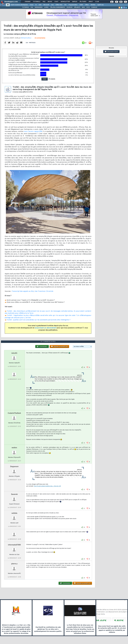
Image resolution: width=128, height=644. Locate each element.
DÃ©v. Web (59, 5)
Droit (91, 2)
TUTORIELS (25, 7)
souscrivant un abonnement (46, 328)
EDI (65, 5)
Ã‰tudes (83, 2)
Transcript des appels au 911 (23, 291)
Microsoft (46, 5)
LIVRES (46, 7)
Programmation (73, 5)
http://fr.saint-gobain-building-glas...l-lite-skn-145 (47, 486)
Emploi (75, 2)
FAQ (44, 2)
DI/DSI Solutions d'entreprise (19, 5)
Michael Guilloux (26, 38)
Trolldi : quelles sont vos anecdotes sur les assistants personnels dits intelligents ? (39, 320)
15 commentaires (40, 38)
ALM (40, 5)
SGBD (81, 5)
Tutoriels (37, 2)
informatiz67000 (14, 545)
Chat (56, 2)
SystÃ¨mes (101, 5)
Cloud (31, 5)
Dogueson (14, 466)
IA (36, 5)
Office (87, 5)
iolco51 (14, 353)
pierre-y (14, 564)
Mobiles (93, 5)
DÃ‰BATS (77, 7)
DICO (88, 7)
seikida (14, 513)
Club (97, 2)
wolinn (14, 448)
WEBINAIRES (39, 7)
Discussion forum (111, 52)
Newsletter (65, 2)
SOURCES (69, 7)
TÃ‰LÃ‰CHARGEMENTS (57, 7)
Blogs (50, 2)
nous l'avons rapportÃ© (33, 132)
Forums (28, 2)
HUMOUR (94, 7)
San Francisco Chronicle (44, 291)
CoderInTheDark (14, 413)
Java (52, 5)
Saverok (14, 494)
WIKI (83, 7)
